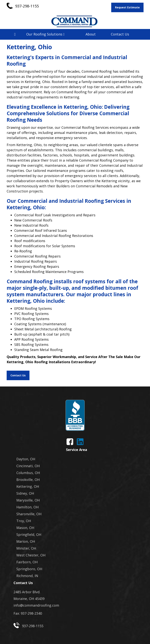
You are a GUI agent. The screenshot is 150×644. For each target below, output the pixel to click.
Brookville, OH (28, 480)
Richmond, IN (27, 576)
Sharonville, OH (29, 514)
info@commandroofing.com (36, 605)
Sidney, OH (25, 493)
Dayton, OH (26, 459)
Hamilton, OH (27, 507)
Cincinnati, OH (28, 466)
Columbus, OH (28, 473)
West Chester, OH (31, 555)
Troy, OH (24, 521)
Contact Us (120, 34)
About (91, 34)
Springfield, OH (29, 535)
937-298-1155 (27, 6)
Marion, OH (26, 541)
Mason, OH (25, 528)
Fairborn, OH (27, 562)
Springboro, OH (29, 569)
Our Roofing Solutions (45, 34)
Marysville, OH (28, 500)
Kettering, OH (28, 486)
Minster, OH (26, 548)
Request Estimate (127, 7)
